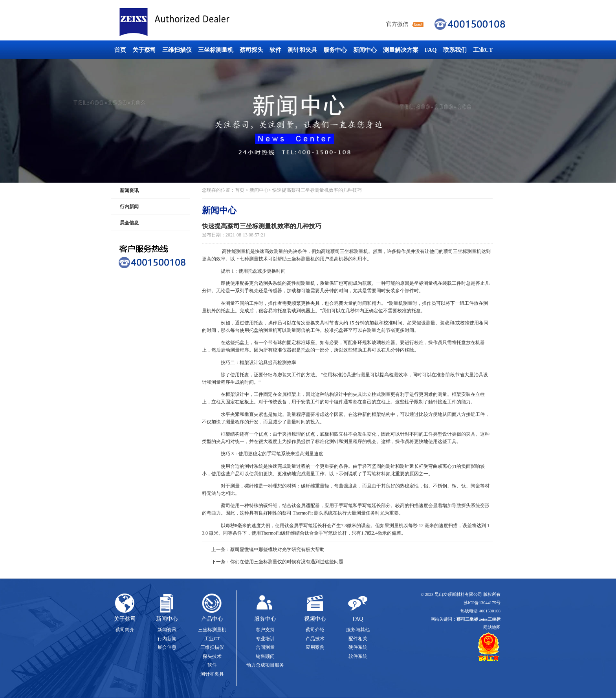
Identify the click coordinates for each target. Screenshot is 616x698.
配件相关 (358, 639)
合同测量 (265, 647)
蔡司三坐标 (192, 22)
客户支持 (265, 630)
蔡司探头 (251, 50)
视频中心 (315, 619)
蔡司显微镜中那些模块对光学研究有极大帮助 (277, 550)
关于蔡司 (144, 50)
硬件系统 (358, 647)
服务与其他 (358, 630)
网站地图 (492, 627)
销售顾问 (265, 656)
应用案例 (315, 647)
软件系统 (358, 656)
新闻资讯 (129, 191)
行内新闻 (129, 207)
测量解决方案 (401, 50)
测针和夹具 (302, 50)
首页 (120, 50)
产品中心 (212, 619)
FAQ (431, 50)
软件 (275, 50)
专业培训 (265, 639)
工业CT (483, 50)
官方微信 (397, 24)
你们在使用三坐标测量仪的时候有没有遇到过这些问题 (287, 562)
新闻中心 (365, 50)
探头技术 (212, 656)
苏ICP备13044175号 (482, 603)
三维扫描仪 (177, 50)
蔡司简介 (125, 630)
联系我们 (455, 50)
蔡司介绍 (315, 630)
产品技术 (315, 639)
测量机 (243, 251)
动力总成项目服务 (265, 665)
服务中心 (335, 50)
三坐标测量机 (216, 50)
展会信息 (129, 223)
